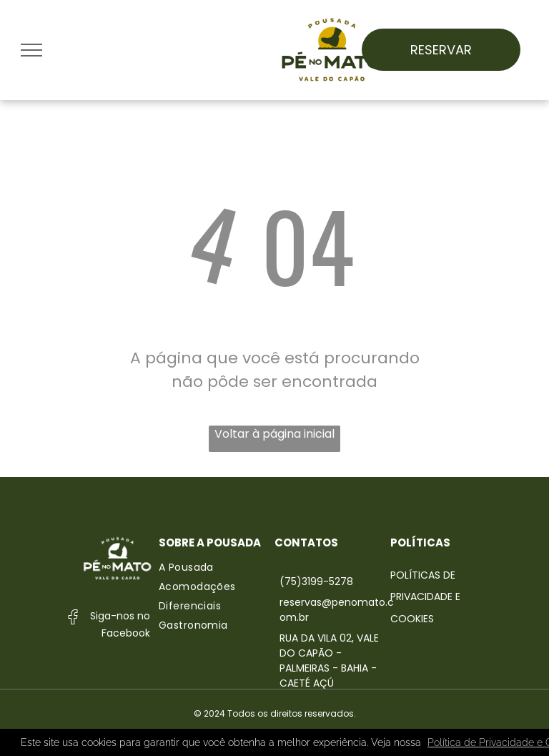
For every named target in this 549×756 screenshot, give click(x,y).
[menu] (31, 50)
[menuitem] (217, 568)
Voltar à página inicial (274, 434)
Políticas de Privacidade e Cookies (425, 597)
